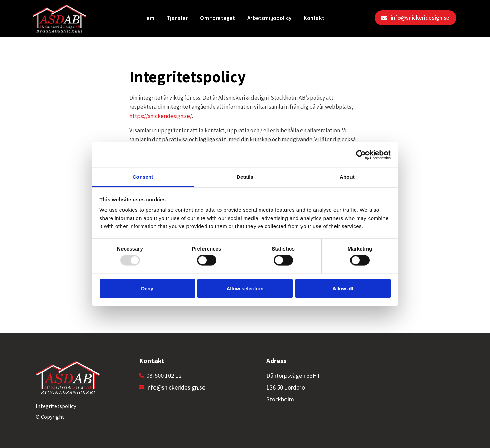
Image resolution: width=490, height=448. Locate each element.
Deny (147, 288)
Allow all (343, 288)
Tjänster (177, 18)
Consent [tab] (143, 177)
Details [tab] (245, 177)
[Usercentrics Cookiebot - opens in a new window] (361, 155)
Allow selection (245, 288)
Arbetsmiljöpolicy (269, 18)
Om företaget (218, 18)
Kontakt (314, 18)
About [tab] (347, 177)
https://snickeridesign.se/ (161, 116)
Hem (149, 18)
